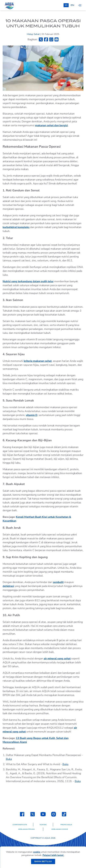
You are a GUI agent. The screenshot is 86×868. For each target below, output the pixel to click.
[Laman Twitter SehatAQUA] (33, 814)
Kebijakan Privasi (26, 829)
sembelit (58, 582)
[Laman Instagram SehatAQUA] (54, 814)
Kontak (43, 825)
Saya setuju (43, 861)
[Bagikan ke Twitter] (41, 39)
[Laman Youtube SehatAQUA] (43, 814)
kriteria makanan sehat (38, 361)
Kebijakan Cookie (60, 829)
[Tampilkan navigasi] (80, 5)
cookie (37, 852)
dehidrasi (8, 586)
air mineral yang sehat (57, 659)
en (72, 5)
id (66, 5)
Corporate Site (20, 825)
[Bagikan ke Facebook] (46, 39)
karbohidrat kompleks (16, 227)
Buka (9, 759)
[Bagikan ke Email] (57, 39)
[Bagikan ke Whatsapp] (51, 39)
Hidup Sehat (34, 34)
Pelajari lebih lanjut (53, 855)
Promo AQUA (66, 825)
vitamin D (32, 415)
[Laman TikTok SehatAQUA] (64, 814)
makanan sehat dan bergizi (51, 125)
